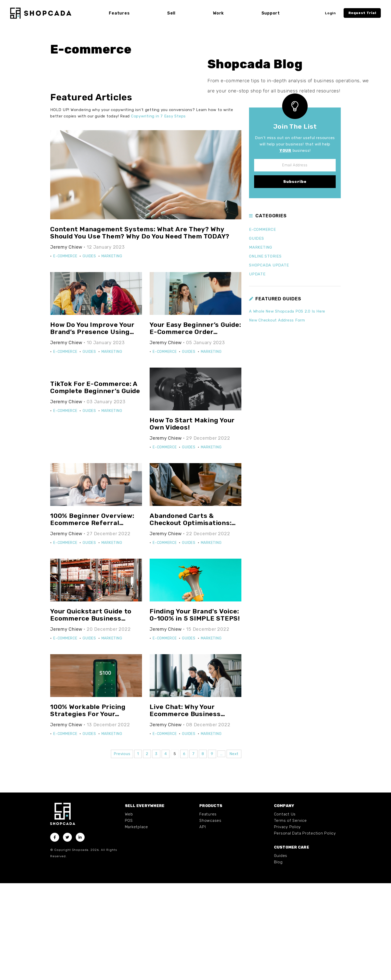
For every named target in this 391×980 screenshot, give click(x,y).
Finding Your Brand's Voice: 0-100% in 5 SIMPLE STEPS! (195, 712)
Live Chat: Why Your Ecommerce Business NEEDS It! (185, 811)
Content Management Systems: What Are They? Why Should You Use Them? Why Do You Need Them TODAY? (140, 330)
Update (257, 371)
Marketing (112, 353)
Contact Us (285, 911)
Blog (278, 959)
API (203, 924)
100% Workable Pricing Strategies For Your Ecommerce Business (88, 811)
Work (218, 13)
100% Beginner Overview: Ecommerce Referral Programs (92, 620)
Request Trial (362, 13)
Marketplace (136, 924)
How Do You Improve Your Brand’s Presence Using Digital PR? (92, 428)
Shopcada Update (269, 362)
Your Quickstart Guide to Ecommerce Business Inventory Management (91, 715)
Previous (122, 851)
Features (208, 911)
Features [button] (119, 13)
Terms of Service (290, 917)
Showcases (210, 917)
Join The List (295, 223)
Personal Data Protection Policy (305, 930)
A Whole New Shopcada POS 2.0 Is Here (287, 408)
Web (129, 911)
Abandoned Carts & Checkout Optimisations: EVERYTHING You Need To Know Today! (191, 623)
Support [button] (271, 13)
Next (234, 851)
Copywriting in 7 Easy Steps (158, 213)
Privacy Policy (288, 924)
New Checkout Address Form (277, 417)
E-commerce (65, 353)
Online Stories (265, 353)
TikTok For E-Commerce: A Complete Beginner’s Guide (95, 484)
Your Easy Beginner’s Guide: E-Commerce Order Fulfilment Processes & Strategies (195, 432)
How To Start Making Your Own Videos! (192, 521)
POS (129, 917)
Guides (89, 353)
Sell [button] (171, 13)
